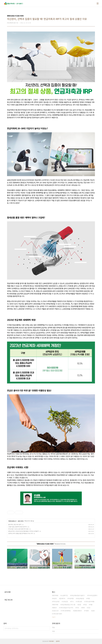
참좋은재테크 (78, 611)
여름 (91, 605)
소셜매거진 (65, 595)
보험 (80, 605)
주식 (72, 602)
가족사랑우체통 (90, 602)
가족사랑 (79, 602)
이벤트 (87, 611)
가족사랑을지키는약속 (67, 608)
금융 (93, 611)
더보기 (54, 617)
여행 (88, 598)
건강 (89, 608)
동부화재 (55, 595)
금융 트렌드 (21, 521)
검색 (48, 628)
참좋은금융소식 (12, 521)
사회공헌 (65, 602)
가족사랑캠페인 (66, 611)
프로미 (55, 598)
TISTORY (51, 641)
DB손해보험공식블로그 (78, 595)
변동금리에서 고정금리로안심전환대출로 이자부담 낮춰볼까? (24, 531)
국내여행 (71, 598)
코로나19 (56, 611)
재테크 (55, 608)
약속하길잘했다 (93, 595)
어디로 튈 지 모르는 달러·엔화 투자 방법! (18, 529)
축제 (83, 608)
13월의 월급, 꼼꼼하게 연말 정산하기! (18, 527)
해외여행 (55, 605)
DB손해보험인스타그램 (68, 605)
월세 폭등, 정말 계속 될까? (15, 524)
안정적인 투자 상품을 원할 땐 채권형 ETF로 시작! (21, 533)
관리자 (58, 641)
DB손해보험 (80, 598)
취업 (85, 605)
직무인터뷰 (56, 602)
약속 (78, 608)
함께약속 (63, 598)
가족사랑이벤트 (57, 614)
